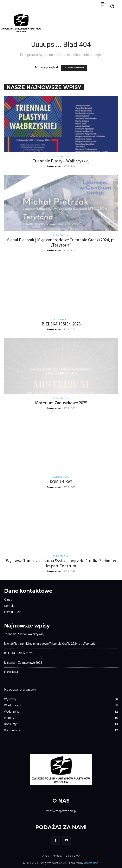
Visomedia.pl (91, 863)
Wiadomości (61, 156)
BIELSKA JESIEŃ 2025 (61, 324)
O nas (8, 599)
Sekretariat (54, 166)
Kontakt (9, 606)
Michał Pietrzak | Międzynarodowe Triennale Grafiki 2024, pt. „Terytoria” (61, 242)
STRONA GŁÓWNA (74, 68)
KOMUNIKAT (61, 482)
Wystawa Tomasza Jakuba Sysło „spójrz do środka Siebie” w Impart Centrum (61, 563)
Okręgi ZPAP (13, 612)
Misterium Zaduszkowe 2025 (61, 403)
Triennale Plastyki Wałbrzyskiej (61, 161)
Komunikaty (61, 477)
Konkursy (61, 319)
